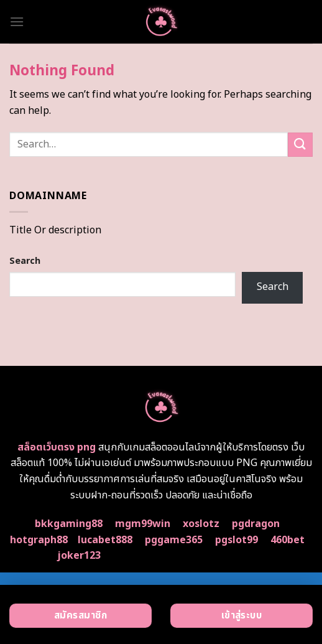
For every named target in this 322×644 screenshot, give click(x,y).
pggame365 (174, 540)
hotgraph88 (39, 540)
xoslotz (201, 524)
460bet (287, 540)
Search (25, 261)
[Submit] (300, 145)
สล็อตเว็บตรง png (57, 447)
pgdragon (256, 524)
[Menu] (17, 21)
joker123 (79, 556)
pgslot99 (237, 540)
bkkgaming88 (69, 524)
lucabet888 (105, 540)
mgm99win (143, 524)
